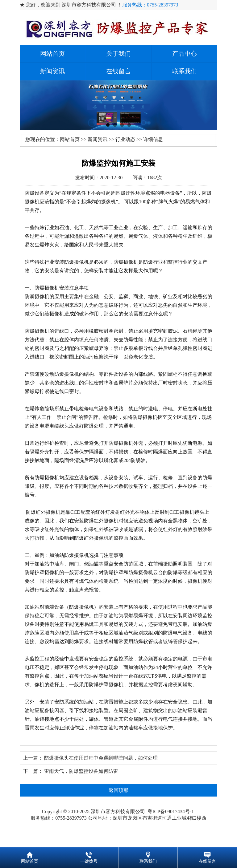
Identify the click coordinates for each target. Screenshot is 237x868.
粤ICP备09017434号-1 (171, 811)
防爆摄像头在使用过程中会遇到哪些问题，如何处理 (101, 758)
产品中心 (185, 54)
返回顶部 (118, 790)
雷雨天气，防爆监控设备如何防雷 (81, 771)
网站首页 (52, 54)
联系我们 (185, 71)
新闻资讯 (52, 71)
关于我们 (118, 54)
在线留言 (118, 71)
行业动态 (125, 139)
